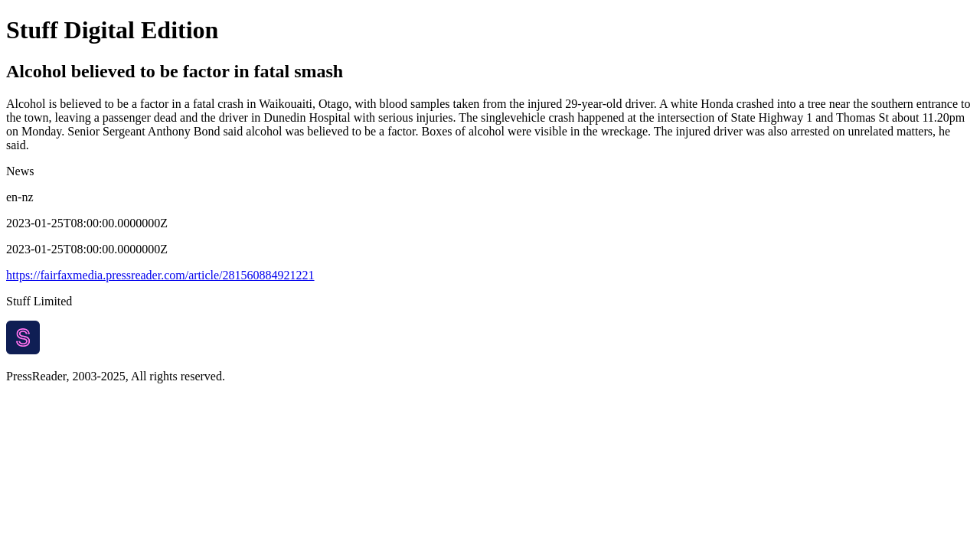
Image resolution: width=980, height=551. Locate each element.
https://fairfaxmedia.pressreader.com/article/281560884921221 (160, 275)
